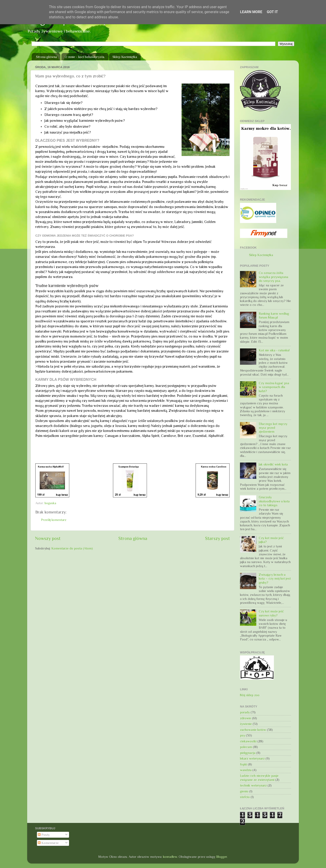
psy (242, 735)
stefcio (245, 797)
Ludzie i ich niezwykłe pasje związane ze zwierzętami (259, 778)
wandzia (246, 770)
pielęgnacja (248, 753)
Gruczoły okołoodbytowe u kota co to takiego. (274, 501)
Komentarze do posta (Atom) (72, 548)
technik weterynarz (253, 785)
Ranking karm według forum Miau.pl (274, 315)
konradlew (170, 857)
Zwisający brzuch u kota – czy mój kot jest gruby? (275, 579)
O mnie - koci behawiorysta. (85, 57)
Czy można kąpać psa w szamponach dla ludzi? (274, 387)
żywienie (246, 724)
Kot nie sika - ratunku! (274, 350)
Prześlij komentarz (54, 520)
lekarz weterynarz (252, 758)
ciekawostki (248, 741)
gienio (244, 791)
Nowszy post (48, 538)
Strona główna (46, 57)
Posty (44, 835)
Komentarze (48, 843)
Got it (272, 12)
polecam (246, 747)
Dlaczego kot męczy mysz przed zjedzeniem (273, 428)
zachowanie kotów (253, 730)
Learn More (251, 12)
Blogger (222, 857)
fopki (243, 764)
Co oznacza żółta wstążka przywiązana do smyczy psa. (273, 277)
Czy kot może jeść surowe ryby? (271, 613)
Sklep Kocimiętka (125, 57)
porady (245, 712)
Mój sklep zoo (250, 695)
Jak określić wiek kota (273, 464)
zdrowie (246, 718)
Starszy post (217, 538)
